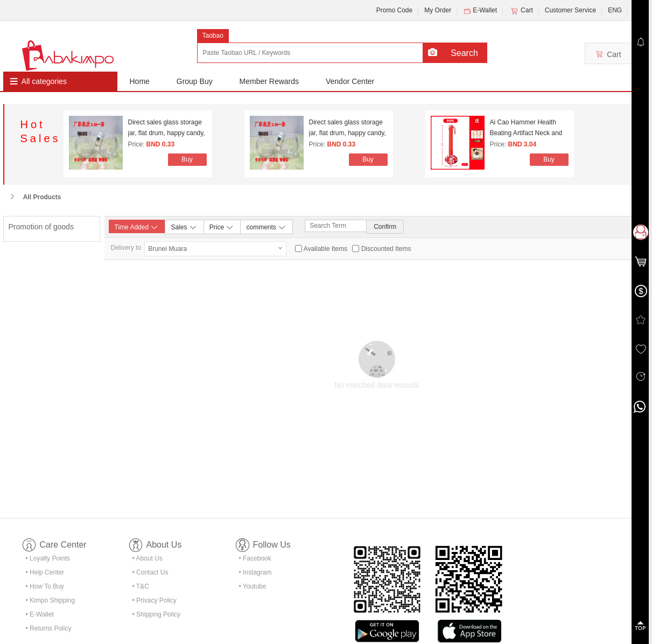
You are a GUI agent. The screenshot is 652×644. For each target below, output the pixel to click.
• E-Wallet (40, 614)
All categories (44, 81)
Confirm (385, 227)
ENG (615, 10)
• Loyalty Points (48, 558)
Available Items (325, 249)
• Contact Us (150, 572)
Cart (521, 10)
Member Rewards (269, 81)
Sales (184, 226)
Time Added (137, 227)
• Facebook (255, 558)
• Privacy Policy (155, 600)
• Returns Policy (49, 628)
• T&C (141, 586)
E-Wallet (480, 10)
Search (464, 53)
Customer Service (570, 10)
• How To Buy (45, 586)
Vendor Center (350, 81)
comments (266, 226)
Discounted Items (386, 249)
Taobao (213, 36)
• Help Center (45, 572)
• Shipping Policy (157, 614)
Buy (187, 159)
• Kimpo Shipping (51, 600)
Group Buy (195, 81)
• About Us (148, 558)
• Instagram (255, 572)
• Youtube (253, 586)
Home (140, 81)
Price (222, 226)
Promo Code (394, 10)
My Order (438, 10)
